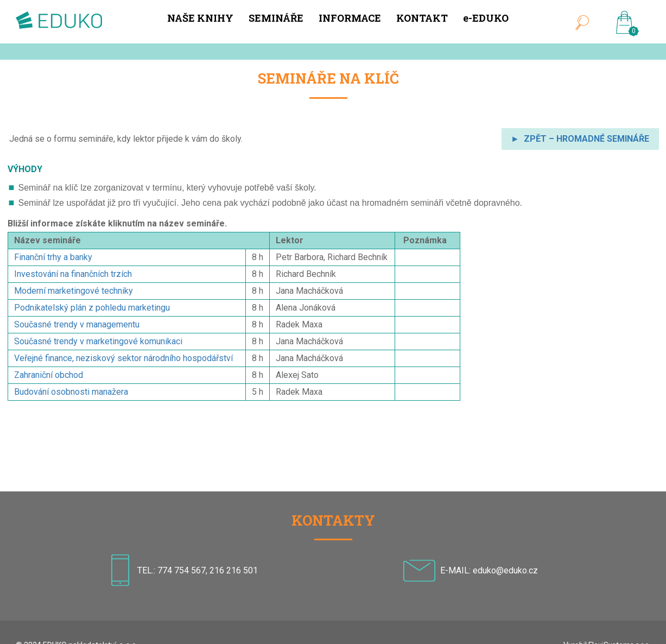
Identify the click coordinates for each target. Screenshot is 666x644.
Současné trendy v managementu (77, 324)
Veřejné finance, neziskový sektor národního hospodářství (123, 358)
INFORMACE (350, 18)
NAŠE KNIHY (200, 18)
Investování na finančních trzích (73, 274)
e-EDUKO (486, 18)
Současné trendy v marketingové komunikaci (98, 341)
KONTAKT (422, 18)
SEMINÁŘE (276, 18)
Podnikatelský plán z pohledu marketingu (92, 308)
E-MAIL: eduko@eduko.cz (489, 570)
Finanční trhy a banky (53, 257)
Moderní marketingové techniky (74, 291)
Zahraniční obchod (49, 375)
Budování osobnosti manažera (71, 392)
